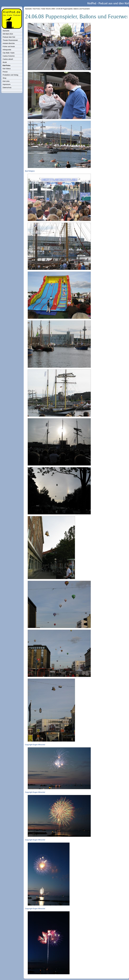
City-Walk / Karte (9, 53)
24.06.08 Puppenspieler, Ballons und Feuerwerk (73, 9)
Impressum (7, 84)
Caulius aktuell (8, 59)
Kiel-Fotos (7, 65)
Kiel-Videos (7, 69)
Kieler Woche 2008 (48, 9)
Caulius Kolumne (9, 56)
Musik (5, 62)
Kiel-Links (6, 81)
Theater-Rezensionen (10, 40)
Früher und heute (9, 47)
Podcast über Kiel (9, 37)
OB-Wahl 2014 (8, 34)
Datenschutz (7, 88)
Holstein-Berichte (9, 43)
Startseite (6, 31)
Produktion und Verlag (10, 75)
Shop (4, 78)
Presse (5, 72)
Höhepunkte (7, 50)
